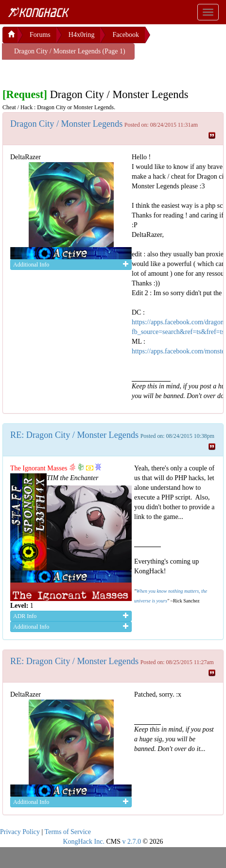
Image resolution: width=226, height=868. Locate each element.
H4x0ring (82, 35)
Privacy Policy (20, 832)
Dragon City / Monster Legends (66, 124)
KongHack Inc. (84, 842)
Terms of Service (68, 832)
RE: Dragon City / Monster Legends (74, 435)
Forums (40, 35)
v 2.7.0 (131, 842)
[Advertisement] (80, 72)
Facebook (125, 35)
